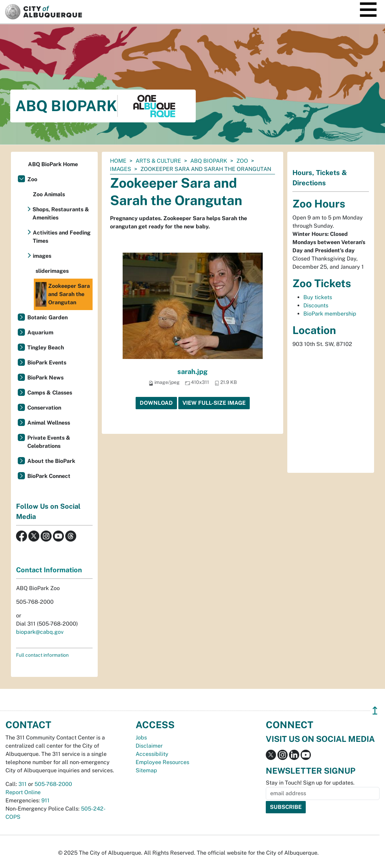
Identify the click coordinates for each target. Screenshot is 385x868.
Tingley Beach (46, 348)
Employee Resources (162, 762)
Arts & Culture (158, 161)
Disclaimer (149, 746)
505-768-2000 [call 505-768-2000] (53, 784)
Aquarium (40, 332)
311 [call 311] (23, 784)
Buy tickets (318, 297)
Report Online (23, 792)
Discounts (316, 305)
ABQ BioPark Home (53, 164)
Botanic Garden (47, 317)
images (121, 169)
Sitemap (146, 770)
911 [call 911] (45, 800)
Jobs (141, 738)
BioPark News (45, 378)
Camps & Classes (50, 393)
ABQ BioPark (209, 161)
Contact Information (49, 570)
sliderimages (52, 271)
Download (156, 403)
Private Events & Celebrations (49, 442)
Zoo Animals (49, 194)
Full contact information (42, 655)
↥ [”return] (375, 711)
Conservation (44, 408)
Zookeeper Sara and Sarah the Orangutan (63, 294)
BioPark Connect (49, 476)
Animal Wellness (49, 423)
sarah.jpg (192, 372)
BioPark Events (47, 363)
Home (118, 161)
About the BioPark (51, 461)
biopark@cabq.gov (40, 632)
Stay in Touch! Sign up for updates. (310, 783)
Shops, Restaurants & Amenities (61, 213)
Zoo (242, 161)
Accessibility (152, 754)
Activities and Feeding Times (62, 237)
